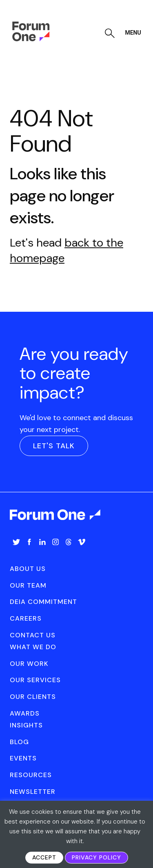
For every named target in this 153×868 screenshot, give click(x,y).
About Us (28, 569)
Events (23, 758)
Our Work (29, 664)
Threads (69, 542)
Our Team (28, 585)
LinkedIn (42, 542)
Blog (19, 742)
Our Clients (33, 697)
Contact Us (33, 635)
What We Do (33, 647)
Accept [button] (44, 857)
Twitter (16, 542)
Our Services (35, 680)
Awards (25, 713)
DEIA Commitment (43, 602)
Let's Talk (54, 446)
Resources (31, 775)
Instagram (55, 542)
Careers (26, 618)
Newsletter (33, 792)
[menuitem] (16, 550)
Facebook (29, 542)
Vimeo (82, 542)
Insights (26, 725)
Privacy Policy (96, 857)
